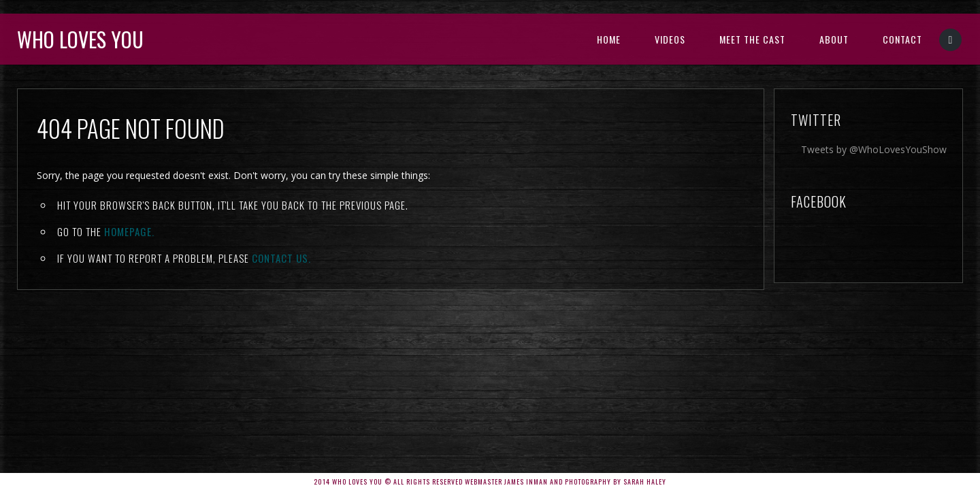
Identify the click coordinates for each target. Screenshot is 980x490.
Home (609, 39)
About (834, 39)
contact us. (281, 258)
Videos (670, 39)
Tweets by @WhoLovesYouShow (874, 149)
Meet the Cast (752, 39)
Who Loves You (80, 39)
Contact (902, 39)
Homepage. (129, 231)
